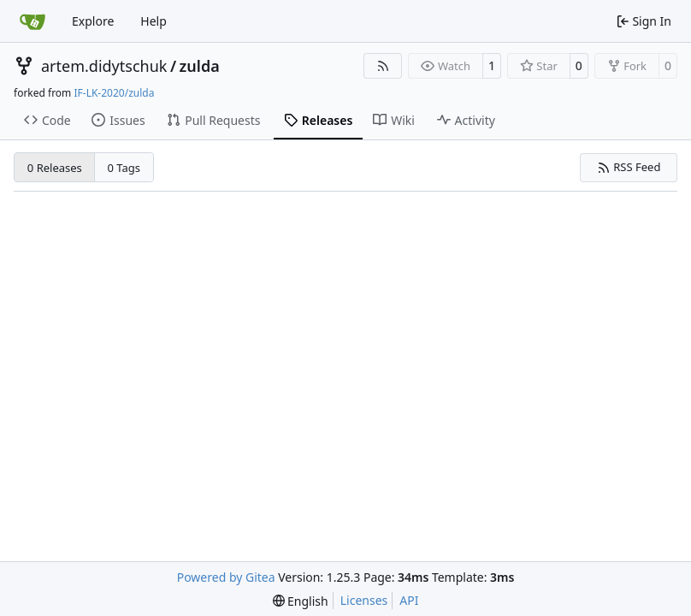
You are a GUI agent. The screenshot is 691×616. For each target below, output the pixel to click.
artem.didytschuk (104, 66)
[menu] (301, 601)
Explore (93, 21)
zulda (200, 66)
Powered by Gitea (226, 577)
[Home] (32, 21)
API (409, 600)
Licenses (364, 600)
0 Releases (55, 168)
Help (154, 21)
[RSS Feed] (383, 66)
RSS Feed (629, 167)
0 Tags (124, 168)
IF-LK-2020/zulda (114, 93)
